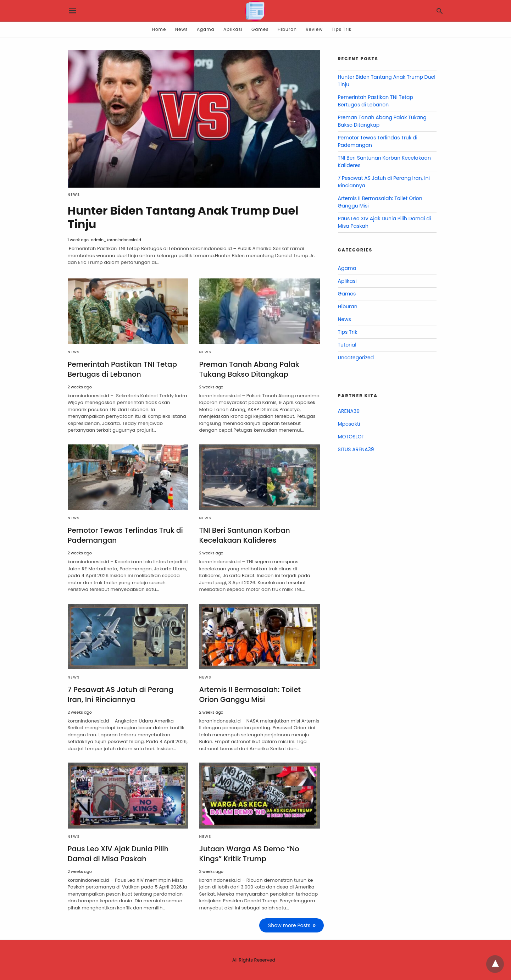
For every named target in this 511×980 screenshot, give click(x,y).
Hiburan (287, 29)
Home (159, 29)
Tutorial (347, 345)
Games (260, 29)
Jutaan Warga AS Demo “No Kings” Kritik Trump (249, 854)
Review (314, 29)
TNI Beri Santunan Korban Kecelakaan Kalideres (244, 535)
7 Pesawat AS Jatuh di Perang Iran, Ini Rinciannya (121, 694)
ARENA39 (349, 411)
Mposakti (349, 424)
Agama (206, 29)
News (182, 29)
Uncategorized (356, 358)
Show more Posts (289, 925)
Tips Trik (341, 29)
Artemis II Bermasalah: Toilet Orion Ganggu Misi (250, 694)
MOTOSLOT (351, 437)
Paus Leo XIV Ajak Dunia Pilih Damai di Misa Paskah (118, 854)
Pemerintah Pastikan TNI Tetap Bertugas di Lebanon (123, 369)
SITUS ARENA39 (356, 449)
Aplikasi (233, 29)
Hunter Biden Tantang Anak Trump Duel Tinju (183, 217)
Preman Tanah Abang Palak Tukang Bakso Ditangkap (249, 369)
